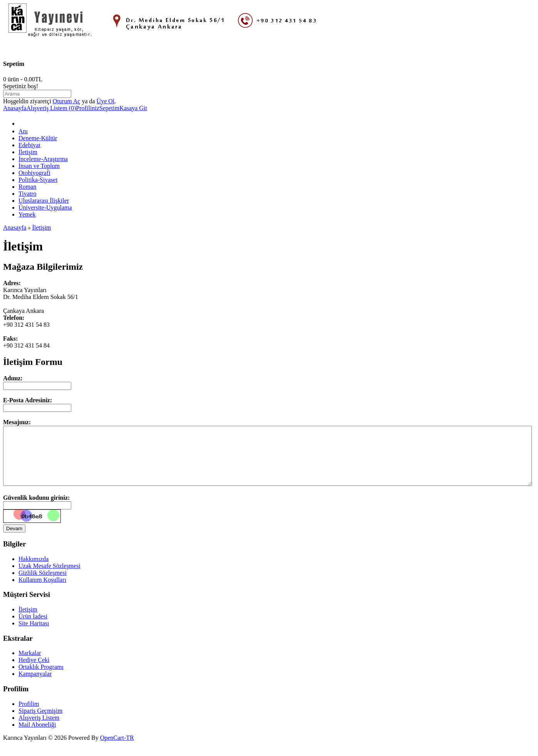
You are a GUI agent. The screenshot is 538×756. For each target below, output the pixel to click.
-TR (129, 749)
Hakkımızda (34, 570)
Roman (27, 187)
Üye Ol (106, 101)
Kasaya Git (133, 108)
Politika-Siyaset (38, 180)
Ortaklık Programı (41, 678)
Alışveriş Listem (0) (51, 108)
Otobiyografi (34, 173)
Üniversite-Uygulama (45, 207)
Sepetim (109, 108)
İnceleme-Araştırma (43, 159)
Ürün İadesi (33, 628)
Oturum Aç (67, 101)
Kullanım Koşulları (42, 591)
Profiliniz (87, 108)
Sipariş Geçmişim (40, 722)
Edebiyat (29, 145)
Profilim (29, 715)
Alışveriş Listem (39, 729)
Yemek (27, 214)
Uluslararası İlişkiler (44, 201)
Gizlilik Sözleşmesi (43, 584)
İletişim (28, 152)
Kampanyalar (35, 685)
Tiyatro (28, 194)
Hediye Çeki (34, 671)
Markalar (30, 664)
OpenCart (112, 749)
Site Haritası (34, 635)
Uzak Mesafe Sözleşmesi (49, 577)
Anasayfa (15, 108)
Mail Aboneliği (37, 736)
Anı (23, 131)
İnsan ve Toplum (39, 166)
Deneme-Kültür (38, 138)
